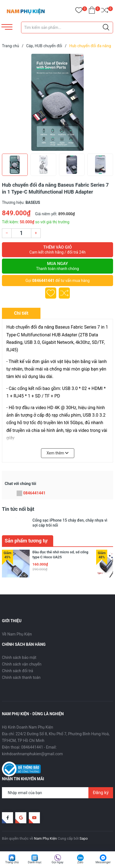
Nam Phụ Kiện (45, 838)
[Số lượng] (21, 233)
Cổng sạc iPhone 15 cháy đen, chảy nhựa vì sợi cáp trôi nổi (70, 523)
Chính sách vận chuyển (22, 664)
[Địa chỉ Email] (57, 793)
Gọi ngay (57, 862)
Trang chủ (12, 862)
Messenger (103, 862)
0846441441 (43, 281)
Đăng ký (101, 793)
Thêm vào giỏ (57, 250)
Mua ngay (57, 266)
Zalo (80, 862)
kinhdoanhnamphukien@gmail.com (32, 754)
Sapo (84, 838)
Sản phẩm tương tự (26, 541)
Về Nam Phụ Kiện (17, 634)
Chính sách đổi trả (17, 671)
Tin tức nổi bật (18, 509)
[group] (57, 102)
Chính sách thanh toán (21, 677)
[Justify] (106, 27)
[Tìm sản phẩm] (67, 27)
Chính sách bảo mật (19, 657)
